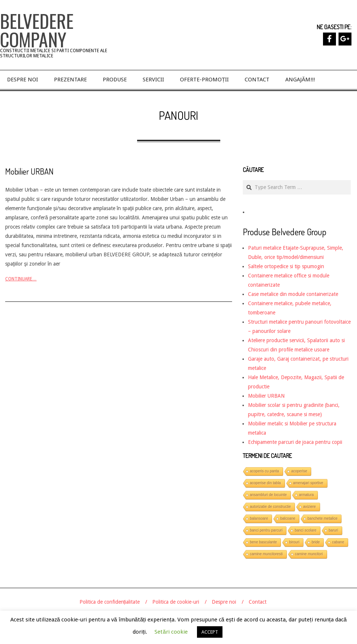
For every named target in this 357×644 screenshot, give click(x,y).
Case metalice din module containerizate (293, 294)
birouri (294, 542)
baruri (333, 530)
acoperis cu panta (264, 471)
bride (316, 542)
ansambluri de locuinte (268, 495)
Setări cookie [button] (171, 632)
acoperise (299, 471)
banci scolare (305, 530)
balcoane (288, 518)
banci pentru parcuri (266, 530)
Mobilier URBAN (29, 171)
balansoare (259, 518)
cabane (338, 542)
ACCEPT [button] (210, 632)
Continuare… (21, 279)
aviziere (309, 507)
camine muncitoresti (266, 554)
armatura (306, 495)
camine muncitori (309, 554)
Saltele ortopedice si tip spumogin (286, 266)
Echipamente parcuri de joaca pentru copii (295, 442)
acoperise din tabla (265, 483)
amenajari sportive (308, 483)
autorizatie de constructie (270, 507)
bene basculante (263, 542)
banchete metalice (322, 518)
